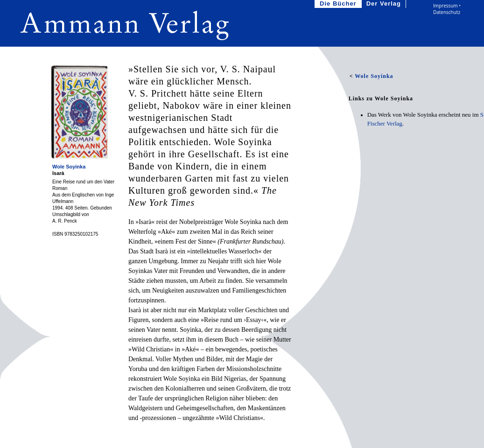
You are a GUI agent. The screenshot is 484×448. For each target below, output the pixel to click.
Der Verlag (385, 4)
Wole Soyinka (69, 167)
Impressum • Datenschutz (447, 9)
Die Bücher (339, 4)
